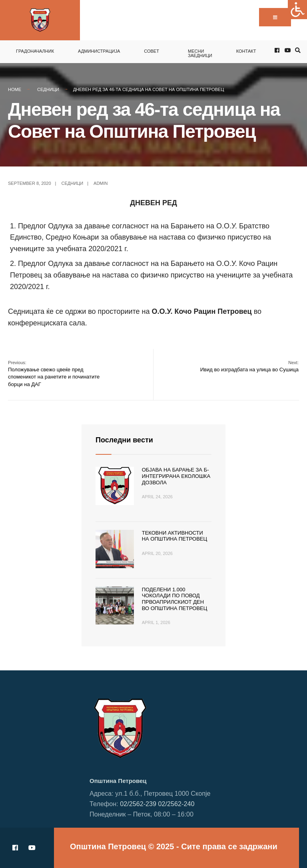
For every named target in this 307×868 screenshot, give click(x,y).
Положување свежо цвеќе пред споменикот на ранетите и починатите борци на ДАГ (54, 374)
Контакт (246, 51)
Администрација (99, 51)
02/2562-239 (138, 804)
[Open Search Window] (297, 51)
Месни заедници (200, 53)
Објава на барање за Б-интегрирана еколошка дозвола (176, 476)
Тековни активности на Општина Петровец (174, 536)
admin (101, 183)
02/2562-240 (176, 804)
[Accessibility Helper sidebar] (297, 10)
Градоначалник (35, 51)
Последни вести (124, 440)
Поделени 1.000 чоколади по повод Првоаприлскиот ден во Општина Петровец (175, 599)
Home (15, 89)
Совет (152, 51)
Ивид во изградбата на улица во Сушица (249, 366)
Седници (48, 89)
